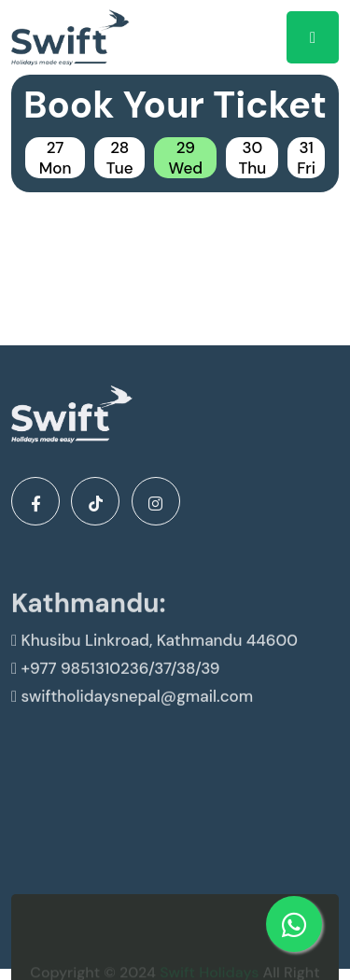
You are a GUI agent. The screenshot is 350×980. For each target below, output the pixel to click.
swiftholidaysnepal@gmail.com (132, 707)
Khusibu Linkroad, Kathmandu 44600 (154, 651)
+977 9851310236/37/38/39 (116, 679)
